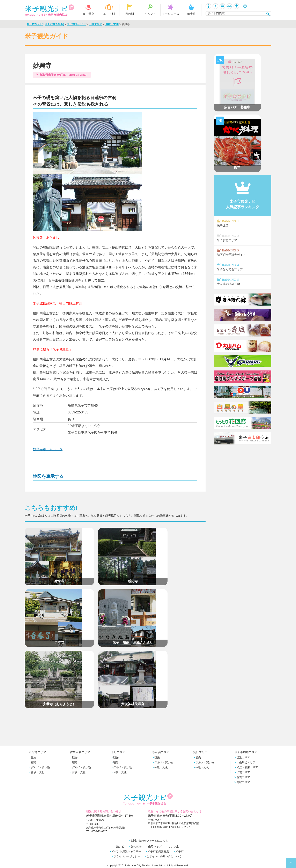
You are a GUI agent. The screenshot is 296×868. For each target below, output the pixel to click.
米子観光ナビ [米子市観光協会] (45, 24)
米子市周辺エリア (246, 752)
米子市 (180, 851)
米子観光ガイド (76, 24)
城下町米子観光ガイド (243, 254)
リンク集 (173, 846)
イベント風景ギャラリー (126, 851)
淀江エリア (200, 752)
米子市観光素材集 (158, 851)
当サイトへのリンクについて (164, 856)
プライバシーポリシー (127, 856)
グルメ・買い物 (40, 767)
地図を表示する (48, 476)
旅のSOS (136, 846)
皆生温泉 (88, 10)
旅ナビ (120, 846)
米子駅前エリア (243, 240)
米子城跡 (243, 225)
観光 (34, 757)
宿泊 (34, 762)
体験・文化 (112, 24)
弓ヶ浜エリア (161, 752)
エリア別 (109, 10)
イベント (150, 10)
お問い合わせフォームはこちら (149, 840)
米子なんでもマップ (243, 269)
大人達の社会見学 (243, 284)
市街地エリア (37, 752)
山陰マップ (155, 846)
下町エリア (95, 24)
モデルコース (171, 10)
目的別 (129, 10)
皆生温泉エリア (80, 752)
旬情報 (191, 10)
